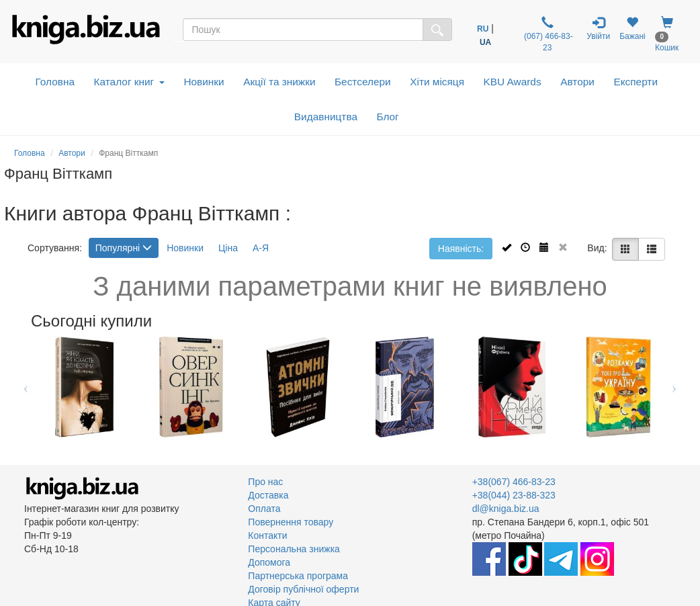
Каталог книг (129, 82)
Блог (387, 117)
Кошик (667, 34)
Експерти (636, 82)
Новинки (204, 82)
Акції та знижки (279, 82)
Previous (26, 387)
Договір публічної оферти (303, 589)
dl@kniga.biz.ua (506, 509)
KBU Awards (513, 82)
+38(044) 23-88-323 (514, 495)
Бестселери (363, 82)
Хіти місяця (437, 82)
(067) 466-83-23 (548, 34)
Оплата (264, 509)
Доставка (268, 495)
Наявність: (461, 249)
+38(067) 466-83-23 (514, 482)
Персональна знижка (294, 549)
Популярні (124, 248)
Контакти (267, 535)
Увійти (598, 29)
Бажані (632, 29)
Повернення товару (291, 522)
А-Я (261, 248)
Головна (55, 82)
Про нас (265, 482)
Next (674, 387)
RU (483, 29)
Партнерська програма (298, 576)
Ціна (228, 248)
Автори (577, 82)
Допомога (269, 562)
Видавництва (326, 117)
